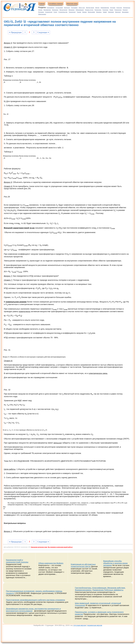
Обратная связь (72, 4)
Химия (105, 12)
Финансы (99, 12)
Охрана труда (89, 10)
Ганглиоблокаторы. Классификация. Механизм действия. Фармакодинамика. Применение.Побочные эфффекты (100, 589)
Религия (125, 10)
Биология (67, 8)
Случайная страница (56, 4)
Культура (119, 8)
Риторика (41, 12)
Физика (85, 12)
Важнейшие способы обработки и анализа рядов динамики (115, 563)
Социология (49, 12)
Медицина (55, 10)
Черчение (111, 12)
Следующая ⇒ (43, 32)
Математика (47, 10)
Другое (97, 8)
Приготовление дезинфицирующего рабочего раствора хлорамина (35, 600)
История (113, 8)
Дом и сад (82, 8)
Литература (127, 8)
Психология (118, 10)
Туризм (79, 12)
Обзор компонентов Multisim (51, 563)
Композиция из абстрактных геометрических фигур (83, 565)
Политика (105, 10)
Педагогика (98, 10)
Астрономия (59, 8)
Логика (40, 10)
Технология (72, 12)
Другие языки (90, 8)
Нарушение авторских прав (39, 547)
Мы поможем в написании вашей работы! (60, 547)
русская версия (80, 625)
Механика (71, 10)
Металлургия (63, 10)
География (74, 8)
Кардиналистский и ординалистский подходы (17, 561)
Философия (91, 12)
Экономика (125, 12)
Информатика (105, 8)
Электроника (42, 14)
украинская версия (95, 625)
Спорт (55, 12)
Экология (118, 12)
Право (111, 10)
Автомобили (51, 8)
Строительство (63, 12)
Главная (42, 4)
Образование (80, 10)
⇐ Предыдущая (15, 32)
